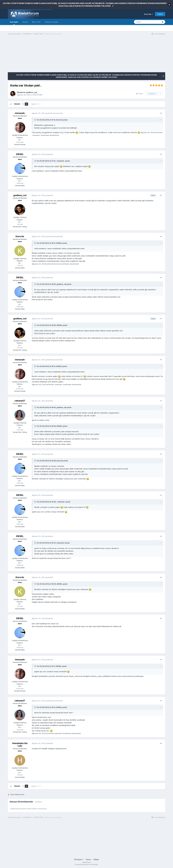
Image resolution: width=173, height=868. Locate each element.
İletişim (96, 859)
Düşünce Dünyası (52, 22)
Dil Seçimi (79, 859)
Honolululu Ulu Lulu (20, 745)
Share (139, 94)
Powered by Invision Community (86, 864)
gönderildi (42, 113)
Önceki (17, 104)
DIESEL (20, 154)
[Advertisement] (52, 55)
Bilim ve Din (36, 22)
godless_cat (32, 92)
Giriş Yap (148, 14)
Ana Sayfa (14, 23)
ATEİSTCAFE (37, 95)
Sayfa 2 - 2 (36, 104)
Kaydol (160, 14)
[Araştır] (147, 22)
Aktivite (25, 22)
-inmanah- (20, 113)
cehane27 (20, 401)
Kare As (20, 236)
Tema (88, 859)
